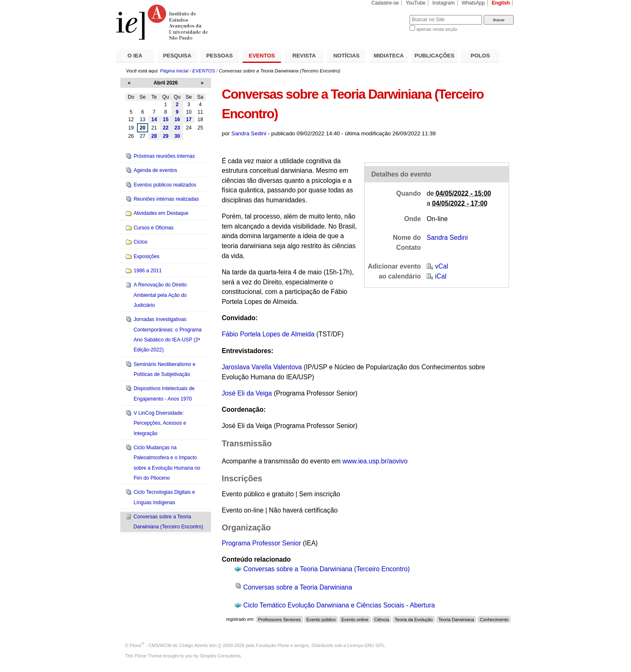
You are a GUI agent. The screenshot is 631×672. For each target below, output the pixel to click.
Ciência (382, 619)
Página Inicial (174, 71)
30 (177, 136)
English (501, 3)
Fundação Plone (273, 645)
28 (154, 136)
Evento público (321, 619)
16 (177, 119)
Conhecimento (494, 619)
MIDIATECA (389, 56)
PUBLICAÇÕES (435, 56)
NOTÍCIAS (347, 56)
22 (166, 128)
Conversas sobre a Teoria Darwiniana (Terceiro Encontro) (327, 569)
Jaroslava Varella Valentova (262, 367)
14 (154, 119)
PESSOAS (220, 56)
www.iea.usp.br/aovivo (375, 461)
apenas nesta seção (437, 29)
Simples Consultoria (220, 656)
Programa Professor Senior (261, 543)
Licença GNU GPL (366, 645)
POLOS (480, 56)
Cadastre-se (385, 3)
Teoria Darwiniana (456, 619)
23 (177, 128)
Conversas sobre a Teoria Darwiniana (298, 587)
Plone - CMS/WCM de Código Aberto (169, 645)
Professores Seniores (279, 619)
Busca (389, 15)
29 (166, 136)
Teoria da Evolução (414, 619)
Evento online (355, 619)
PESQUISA (177, 56)
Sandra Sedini (249, 133)
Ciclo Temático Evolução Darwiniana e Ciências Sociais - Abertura (339, 605)
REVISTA (304, 56)
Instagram (444, 3)
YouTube (416, 3)
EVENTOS (262, 56)
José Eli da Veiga (247, 393)
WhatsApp (473, 3)
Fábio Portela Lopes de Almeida (268, 334)
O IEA (135, 56)
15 (166, 119)
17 (189, 119)
